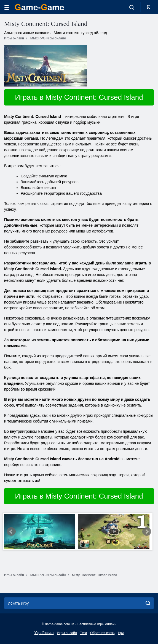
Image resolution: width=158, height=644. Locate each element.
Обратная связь (102, 633)
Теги (84, 633)
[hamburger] (7, 7)
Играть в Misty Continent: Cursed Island (79, 97)
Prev (11, 532)
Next (147, 532)
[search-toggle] (132, 7)
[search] (148, 603)
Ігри (121, 633)
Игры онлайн (67, 633)
